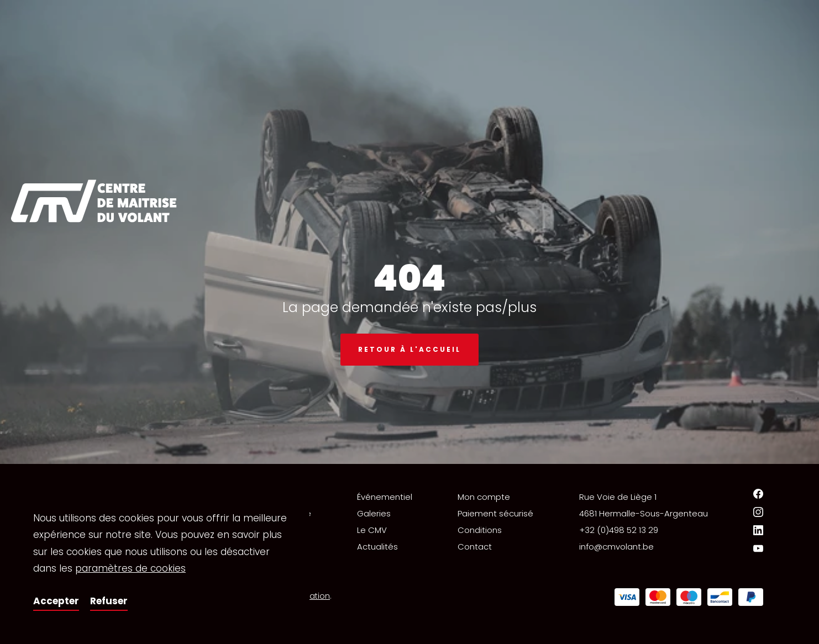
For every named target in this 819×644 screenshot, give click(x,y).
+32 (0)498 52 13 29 (619, 530)
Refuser (109, 601)
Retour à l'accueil (410, 349)
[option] (410, 232)
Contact (475, 547)
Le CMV (372, 530)
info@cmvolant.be (616, 547)
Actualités (377, 547)
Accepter (56, 601)
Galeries (374, 513)
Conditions (480, 530)
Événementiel (385, 497)
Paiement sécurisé (495, 513)
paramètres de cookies (130, 568)
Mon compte (484, 497)
